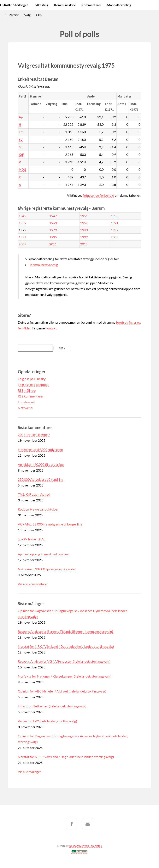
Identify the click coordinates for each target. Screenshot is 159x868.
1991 (22, 237)
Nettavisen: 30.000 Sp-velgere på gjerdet (47, 569)
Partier (14, 15)
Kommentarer (91, 5)
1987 (114, 230)
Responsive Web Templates (86, 846)
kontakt (51, 328)
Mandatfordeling (119, 5)
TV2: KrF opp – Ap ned (34, 494)
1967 (84, 223)
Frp (21, 132)
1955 (114, 216)
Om (39, 15)
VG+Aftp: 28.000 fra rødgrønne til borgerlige (50, 524)
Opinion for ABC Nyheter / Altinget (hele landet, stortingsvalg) (62, 691)
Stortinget (21, 5)
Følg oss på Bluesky (32, 379)
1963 (53, 223)
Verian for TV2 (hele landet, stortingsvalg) (47, 721)
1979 (53, 230)
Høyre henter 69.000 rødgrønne (40, 449)
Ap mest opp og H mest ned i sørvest (44, 554)
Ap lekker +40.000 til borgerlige (41, 464)
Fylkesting (41, 5)
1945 (22, 216)
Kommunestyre (65, 5)
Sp (20, 147)
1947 (53, 216)
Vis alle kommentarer (33, 584)
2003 (114, 237)
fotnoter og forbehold (98, 195)
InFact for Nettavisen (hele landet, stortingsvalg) (52, 706)
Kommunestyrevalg (44, 265)
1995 (53, 237)
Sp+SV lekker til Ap (32, 539)
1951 (84, 216)
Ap (21, 117)
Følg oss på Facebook (33, 385)
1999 (84, 237)
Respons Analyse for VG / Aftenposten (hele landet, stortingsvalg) (64, 661)
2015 (84, 244)
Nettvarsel (25, 408)
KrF (21, 155)
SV (21, 140)
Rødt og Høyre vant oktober (38, 509)
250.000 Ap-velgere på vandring (41, 479)
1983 (84, 230)
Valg (27, 15)
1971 (114, 223)
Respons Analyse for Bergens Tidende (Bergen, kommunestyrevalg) (65, 631)
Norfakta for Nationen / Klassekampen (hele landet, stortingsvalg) (65, 676)
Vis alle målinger (29, 772)
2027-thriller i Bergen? (34, 435)
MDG (22, 170)
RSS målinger (27, 390)
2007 (22, 244)
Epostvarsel (26, 402)
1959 (22, 223)
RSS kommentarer (31, 396)
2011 (53, 244)
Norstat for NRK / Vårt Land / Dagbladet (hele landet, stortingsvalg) (66, 646)
